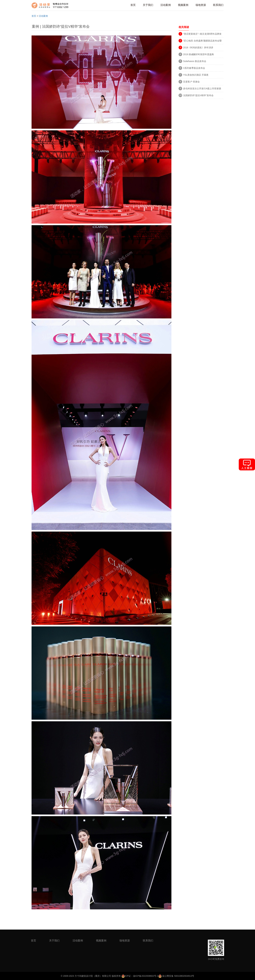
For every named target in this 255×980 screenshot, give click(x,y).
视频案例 (183, 5)
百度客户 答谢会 (191, 82)
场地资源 (201, 5)
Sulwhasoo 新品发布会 (195, 61)
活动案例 (166, 5)
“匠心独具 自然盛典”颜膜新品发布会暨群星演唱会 (202, 41)
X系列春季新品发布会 (194, 68)
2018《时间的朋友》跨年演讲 (198, 48)
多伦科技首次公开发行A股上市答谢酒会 (202, 89)
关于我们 (148, 5)
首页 (133, 5)
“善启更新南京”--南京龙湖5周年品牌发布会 (202, 34)
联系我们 (218, 5)
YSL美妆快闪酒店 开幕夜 (196, 75)
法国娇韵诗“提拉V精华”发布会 (198, 95)
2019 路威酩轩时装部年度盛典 (198, 54)
